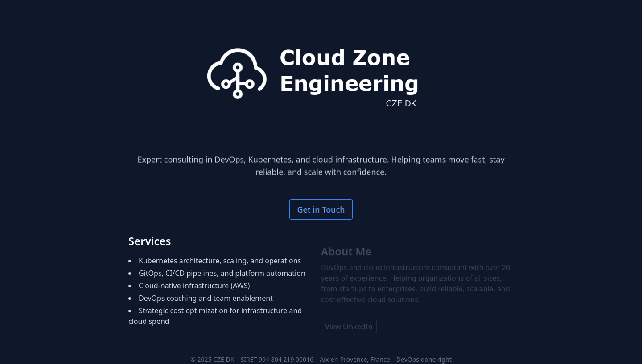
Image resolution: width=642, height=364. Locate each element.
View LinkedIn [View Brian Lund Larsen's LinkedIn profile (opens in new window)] (349, 328)
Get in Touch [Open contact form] (321, 209)
